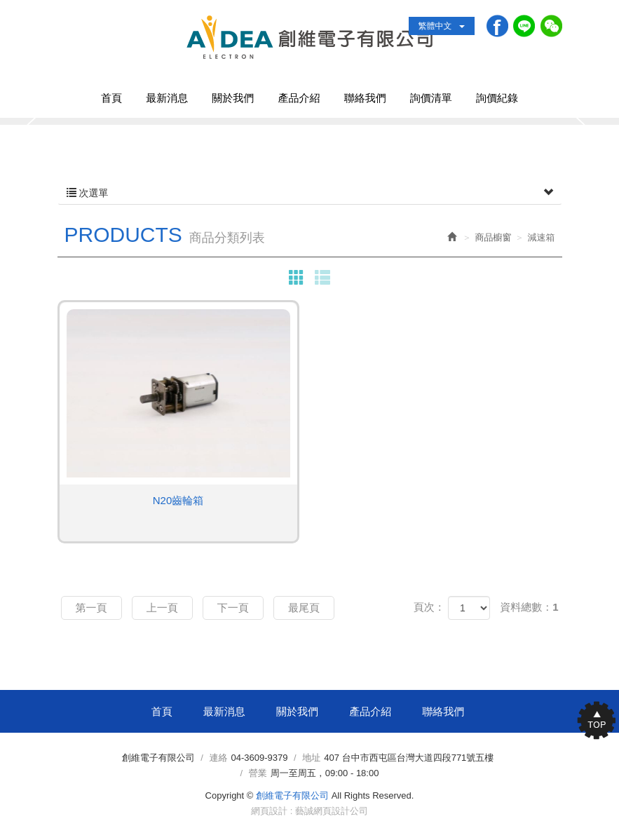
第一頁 (91, 608)
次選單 (310, 193)
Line (523, 25)
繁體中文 (442, 26)
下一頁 (233, 608)
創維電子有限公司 (309, 37)
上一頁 (162, 608)
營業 (258, 773)
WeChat (550, 25)
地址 (311, 758)
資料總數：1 (529, 607)
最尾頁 (304, 608)
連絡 (219, 758)
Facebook (496, 25)
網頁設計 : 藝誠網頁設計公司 (309, 811)
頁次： (429, 607)
